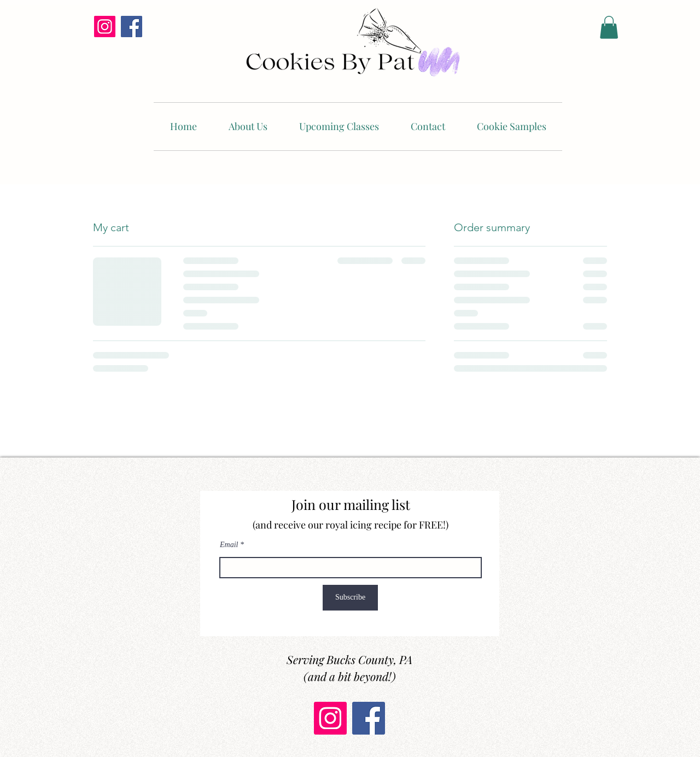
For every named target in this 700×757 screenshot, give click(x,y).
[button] (609, 27)
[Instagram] (105, 27)
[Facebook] (132, 27)
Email (229, 545)
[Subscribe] (350, 598)
